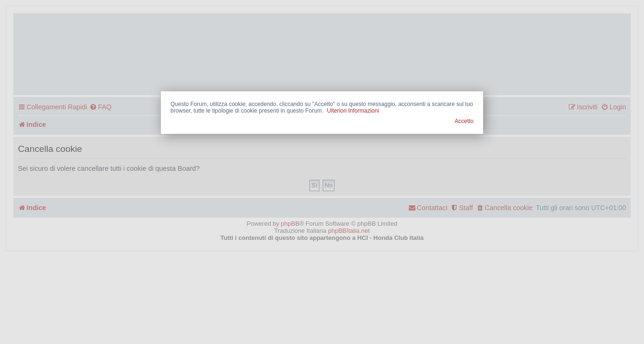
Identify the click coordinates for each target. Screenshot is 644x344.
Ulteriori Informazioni (353, 111)
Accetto (464, 121)
